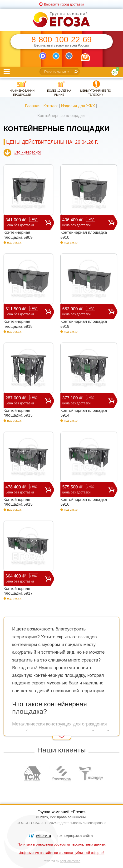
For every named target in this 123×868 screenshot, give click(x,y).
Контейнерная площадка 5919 (84, 324)
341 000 (25, 222)
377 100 (85, 400)
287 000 (25, 400)
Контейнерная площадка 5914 (84, 413)
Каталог (51, 106)
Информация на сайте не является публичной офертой (61, 853)
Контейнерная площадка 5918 (18, 324)
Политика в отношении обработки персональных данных (61, 844)
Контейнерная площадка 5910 (84, 235)
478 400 (25, 490)
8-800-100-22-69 (61, 40)
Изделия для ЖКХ (78, 106)
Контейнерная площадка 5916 (84, 502)
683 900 (85, 311)
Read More (12, 733)
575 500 (85, 490)
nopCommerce (70, 861)
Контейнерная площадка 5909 (18, 235)
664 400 (25, 579)
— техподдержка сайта (64, 836)
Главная (33, 106)
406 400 (85, 222)
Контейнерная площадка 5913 (18, 413)
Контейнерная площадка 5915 (18, 502)
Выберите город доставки (64, 4)
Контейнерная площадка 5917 (18, 591)
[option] (32, 773)
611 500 (25, 311)
